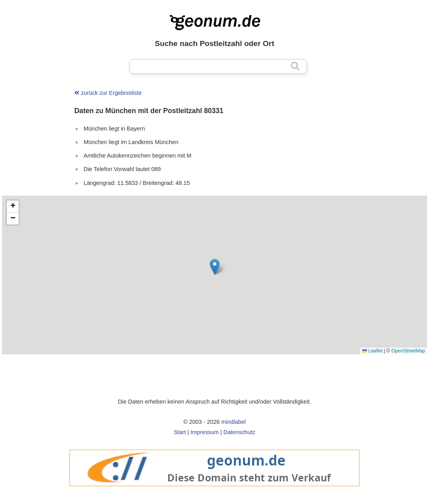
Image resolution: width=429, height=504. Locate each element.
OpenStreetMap (408, 351)
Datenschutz (240, 432)
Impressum (205, 432)
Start (180, 432)
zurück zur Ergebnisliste (108, 93)
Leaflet (372, 351)
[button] (215, 267)
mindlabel (234, 422)
